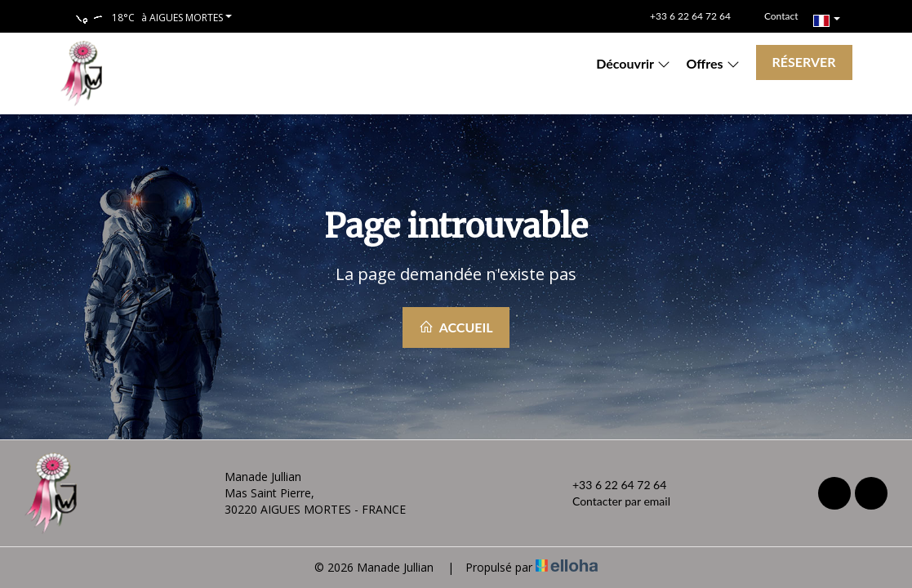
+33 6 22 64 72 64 (610, 485)
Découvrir (633, 63)
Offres (713, 63)
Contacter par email (612, 501)
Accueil (456, 327)
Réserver (804, 62)
